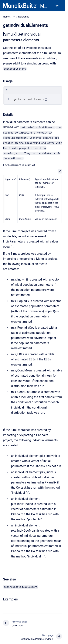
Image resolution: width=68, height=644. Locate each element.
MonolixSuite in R (44, 6)
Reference (24, 17)
